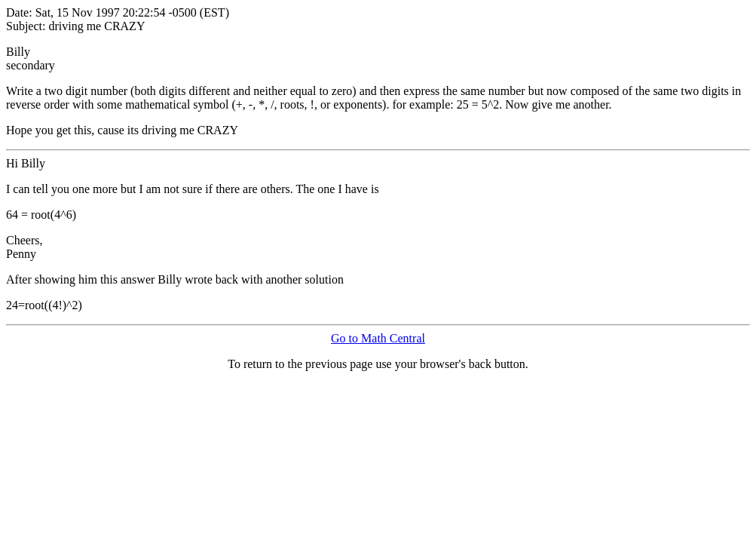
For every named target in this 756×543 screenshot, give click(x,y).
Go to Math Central (378, 338)
